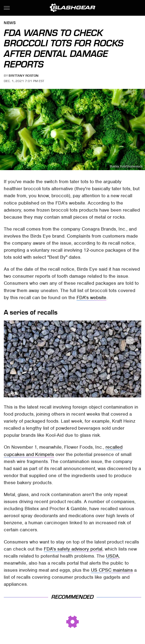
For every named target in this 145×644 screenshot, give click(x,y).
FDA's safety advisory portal (73, 549)
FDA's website (91, 297)
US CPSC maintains (112, 570)
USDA (112, 556)
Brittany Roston (24, 76)
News (10, 23)
